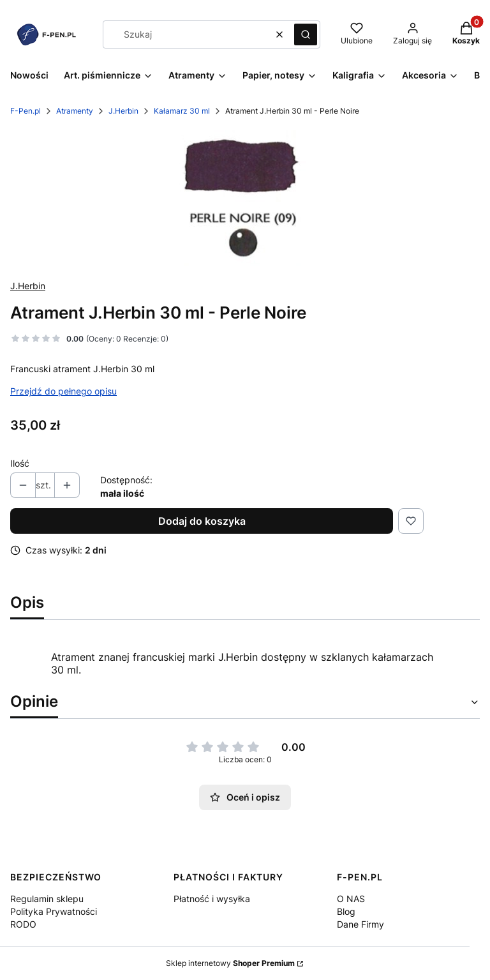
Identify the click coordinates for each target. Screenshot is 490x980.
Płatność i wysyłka (212, 899)
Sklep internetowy (230, 963)
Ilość (20, 463)
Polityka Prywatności (54, 911)
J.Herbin (123, 111)
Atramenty (75, 111)
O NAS (351, 899)
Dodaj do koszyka (202, 521)
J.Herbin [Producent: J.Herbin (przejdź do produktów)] (28, 286)
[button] (306, 34)
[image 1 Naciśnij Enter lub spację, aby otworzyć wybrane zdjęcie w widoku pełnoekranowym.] (245, 198)
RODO (23, 924)
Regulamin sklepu (47, 899)
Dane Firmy (360, 924)
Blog (346, 911)
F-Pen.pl (26, 111)
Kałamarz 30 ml (182, 111)
